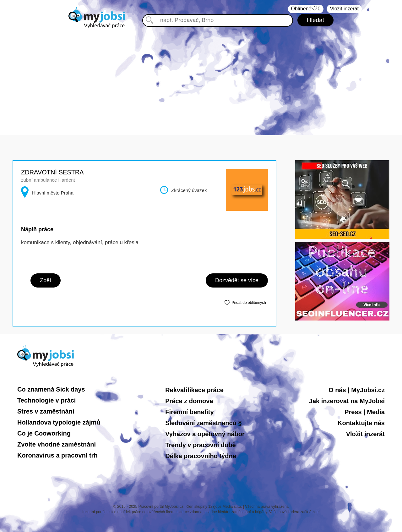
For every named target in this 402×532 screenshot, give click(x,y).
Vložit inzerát (344, 9)
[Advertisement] (201, 75)
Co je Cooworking (44, 433)
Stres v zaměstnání (46, 411)
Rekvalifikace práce (194, 390)
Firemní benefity (189, 412)
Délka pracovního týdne (201, 456)
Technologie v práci (46, 400)
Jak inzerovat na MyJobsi (347, 401)
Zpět (46, 280)
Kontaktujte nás (361, 423)
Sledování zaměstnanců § (203, 423)
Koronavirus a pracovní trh (57, 455)
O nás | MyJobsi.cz (357, 390)
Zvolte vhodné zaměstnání (57, 444)
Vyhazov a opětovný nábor (205, 434)
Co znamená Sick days (51, 389)
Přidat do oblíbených (249, 303)
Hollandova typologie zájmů (59, 422)
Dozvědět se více (237, 280)
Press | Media (365, 412)
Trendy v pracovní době (201, 445)
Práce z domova (189, 401)
